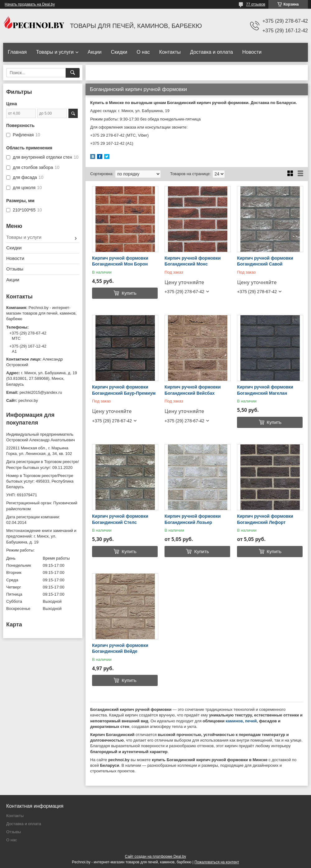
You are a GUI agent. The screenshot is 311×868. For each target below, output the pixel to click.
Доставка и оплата (211, 52)
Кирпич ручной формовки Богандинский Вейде (120, 648)
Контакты (170, 52)
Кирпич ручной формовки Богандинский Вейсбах (193, 390)
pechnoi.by (28, 400)
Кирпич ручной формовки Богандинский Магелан (265, 390)
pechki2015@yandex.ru (41, 392)
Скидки (119, 52)
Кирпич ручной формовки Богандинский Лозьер (193, 519)
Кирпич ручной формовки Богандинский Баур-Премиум (124, 390)
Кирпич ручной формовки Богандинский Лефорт (265, 519)
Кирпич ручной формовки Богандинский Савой (265, 261)
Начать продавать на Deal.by (30, 4)
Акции (95, 52)
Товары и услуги (55, 52)
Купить (129, 293)
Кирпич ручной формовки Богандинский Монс (193, 261)
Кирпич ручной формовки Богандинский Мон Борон (120, 261)
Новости (252, 52)
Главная (17, 52)
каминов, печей (241, 721)
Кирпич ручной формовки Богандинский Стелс (120, 519)
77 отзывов (256, 4)
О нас (143, 52)
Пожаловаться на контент (217, 862)
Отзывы (15, 269)
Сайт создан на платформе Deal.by (156, 857)
